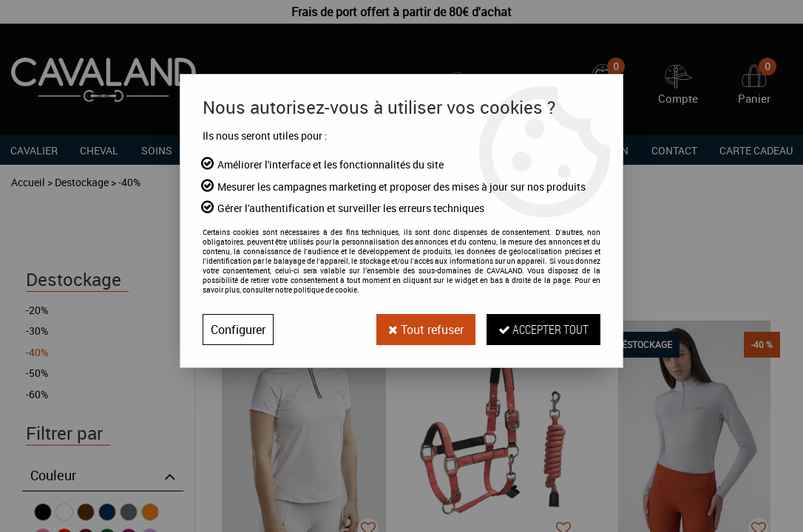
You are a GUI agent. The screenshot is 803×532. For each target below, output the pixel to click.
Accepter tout (543, 329)
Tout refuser (426, 330)
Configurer (238, 330)
